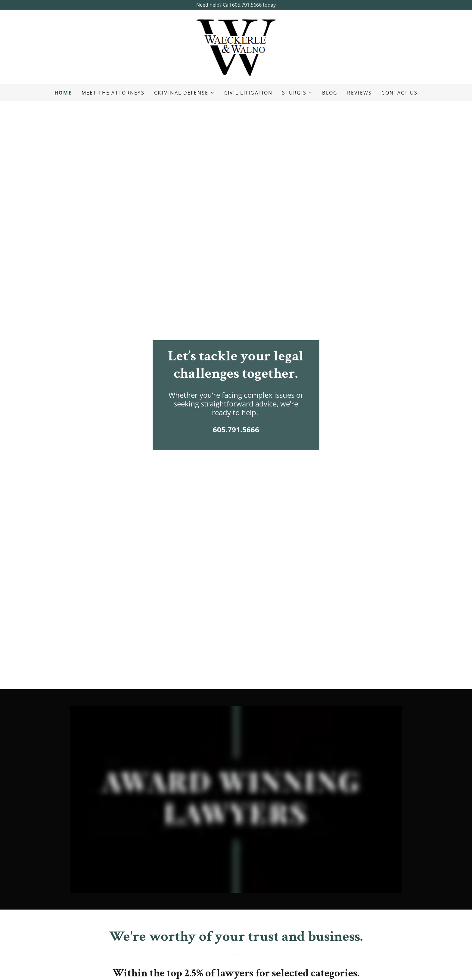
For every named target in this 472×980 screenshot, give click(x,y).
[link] (236, 46)
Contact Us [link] (399, 93)
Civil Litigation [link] (248, 93)
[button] (184, 93)
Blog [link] (330, 93)
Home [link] (63, 93)
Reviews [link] (359, 93)
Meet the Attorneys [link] (113, 93)
